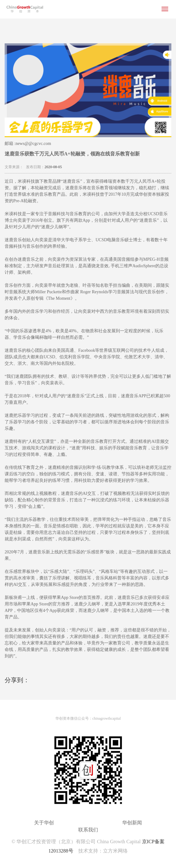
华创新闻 (132, 823)
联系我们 (88, 830)
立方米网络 (115, 851)
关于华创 (44, 823)
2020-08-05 (53, 167)
